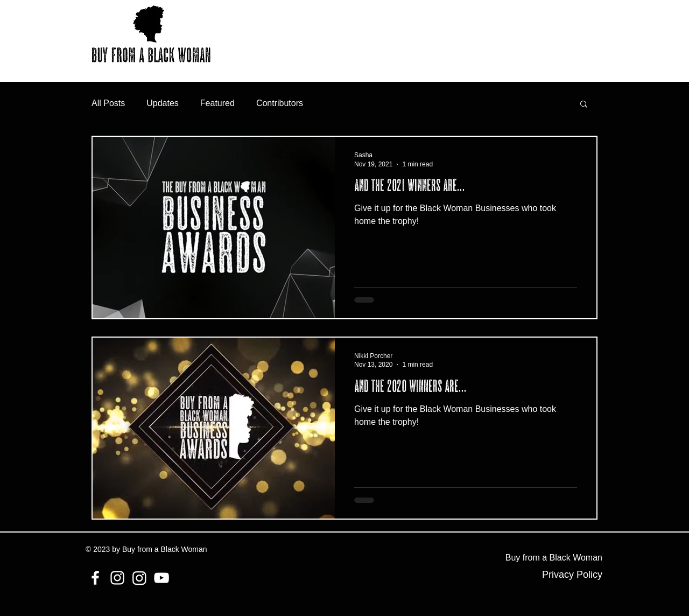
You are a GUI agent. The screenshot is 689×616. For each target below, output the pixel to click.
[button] (584, 105)
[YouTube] (161, 578)
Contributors (280, 103)
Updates (163, 103)
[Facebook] (95, 578)
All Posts (108, 103)
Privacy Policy (572, 575)
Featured (217, 103)
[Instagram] (117, 578)
